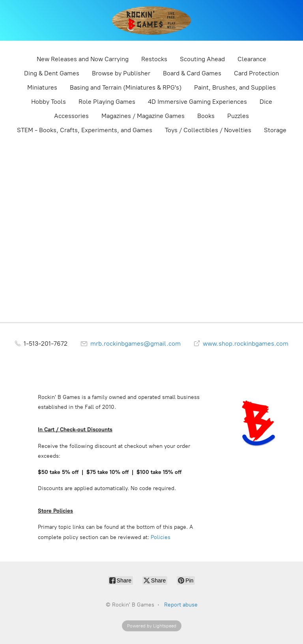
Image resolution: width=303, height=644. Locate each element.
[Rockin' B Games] (152, 20)
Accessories (71, 116)
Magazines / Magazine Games (143, 116)
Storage (275, 130)
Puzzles (238, 116)
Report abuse (181, 605)
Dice (266, 102)
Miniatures (42, 87)
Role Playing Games (107, 102)
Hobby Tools (49, 102)
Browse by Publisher (121, 73)
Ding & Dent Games (52, 73)
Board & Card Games (192, 73)
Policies (161, 537)
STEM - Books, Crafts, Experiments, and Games (85, 130)
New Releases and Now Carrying (83, 59)
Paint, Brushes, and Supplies (235, 87)
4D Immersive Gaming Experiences (197, 102)
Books (206, 116)
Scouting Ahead (202, 59)
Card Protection (256, 73)
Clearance (252, 59)
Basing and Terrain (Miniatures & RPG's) (126, 87)
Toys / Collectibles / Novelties (208, 130)
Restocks (154, 59)
